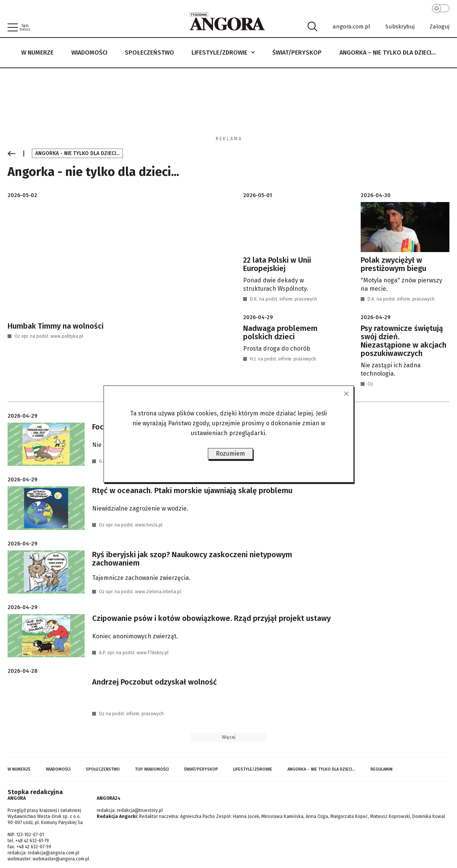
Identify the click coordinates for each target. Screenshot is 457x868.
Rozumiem (230, 454)
